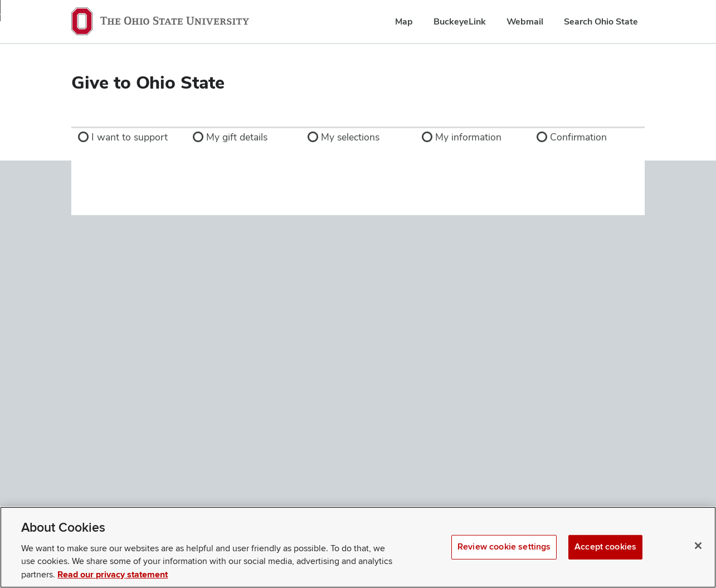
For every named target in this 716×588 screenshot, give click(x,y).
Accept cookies (605, 546)
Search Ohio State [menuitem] (601, 21)
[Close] (698, 546)
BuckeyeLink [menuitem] (460, 21)
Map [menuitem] (404, 21)
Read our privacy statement (113, 575)
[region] (358, 547)
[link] (129, 137)
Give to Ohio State (148, 82)
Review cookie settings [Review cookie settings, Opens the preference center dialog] (504, 546)
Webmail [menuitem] (525, 21)
